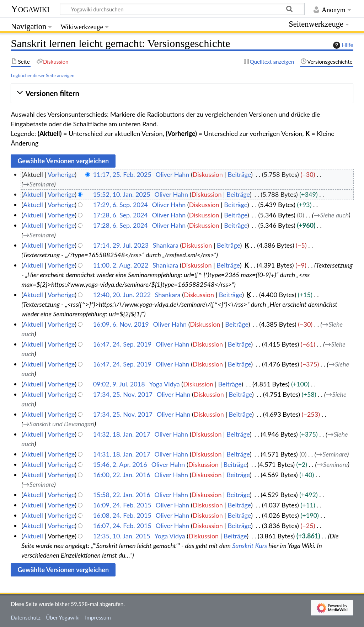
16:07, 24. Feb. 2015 (122, 526)
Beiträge (239, 174)
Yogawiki (30, 9)
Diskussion (208, 174)
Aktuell (33, 194)
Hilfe (342, 45)
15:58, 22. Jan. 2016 (122, 495)
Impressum (98, 617)
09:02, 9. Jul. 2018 (119, 384)
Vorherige (61, 174)
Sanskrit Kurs (250, 546)
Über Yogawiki (63, 617)
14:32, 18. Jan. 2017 (122, 434)
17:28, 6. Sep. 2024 (121, 215)
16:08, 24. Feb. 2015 (122, 515)
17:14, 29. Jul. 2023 (121, 245)
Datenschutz (26, 617)
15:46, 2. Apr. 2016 (120, 464)
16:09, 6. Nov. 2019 (121, 324)
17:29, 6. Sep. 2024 (121, 205)
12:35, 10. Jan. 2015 (122, 536)
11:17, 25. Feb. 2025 (122, 174)
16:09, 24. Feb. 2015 (122, 505)
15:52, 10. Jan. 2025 (122, 194)
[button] (182, 93)
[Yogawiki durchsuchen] (182, 9)
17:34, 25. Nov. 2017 (123, 394)
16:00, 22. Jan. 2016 (122, 475)
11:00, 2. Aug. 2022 (121, 265)
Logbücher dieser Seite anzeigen (42, 75)
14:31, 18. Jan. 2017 (122, 454)
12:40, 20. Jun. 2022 (122, 295)
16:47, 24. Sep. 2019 (122, 344)
